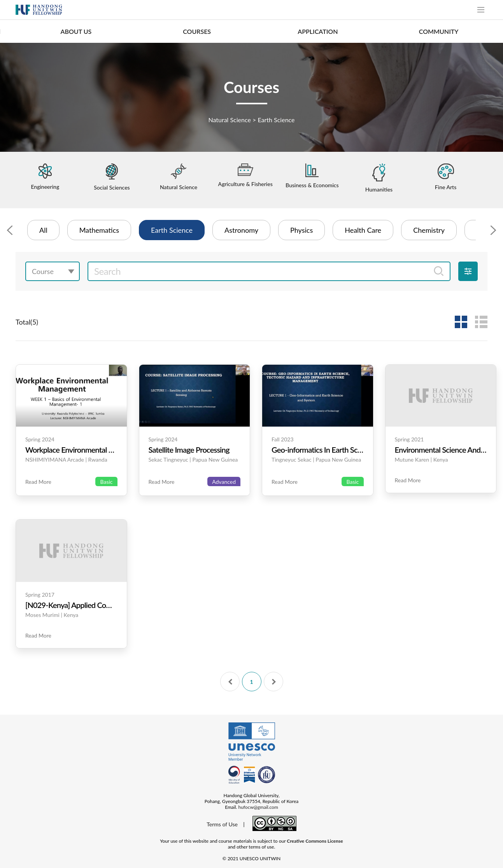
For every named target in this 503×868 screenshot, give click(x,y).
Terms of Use (222, 824)
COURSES (197, 31)
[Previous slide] (10, 230)
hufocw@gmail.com (258, 807)
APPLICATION (318, 31)
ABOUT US (76, 31)
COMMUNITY (439, 31)
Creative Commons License (315, 841)
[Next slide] (493, 230)
